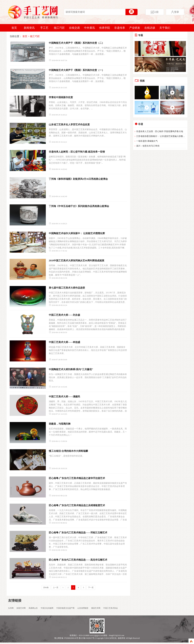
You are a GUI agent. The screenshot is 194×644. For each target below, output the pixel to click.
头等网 (11, 608)
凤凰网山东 (33, 608)
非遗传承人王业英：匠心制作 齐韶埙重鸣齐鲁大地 (160, 131)
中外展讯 (89, 28)
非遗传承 (120, 28)
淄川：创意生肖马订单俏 (148, 146)
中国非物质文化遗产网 (65, 608)
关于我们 (165, 28)
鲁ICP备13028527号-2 (87, 638)
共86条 (46, 587)
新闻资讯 (29, 28)
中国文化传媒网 (47, 608)
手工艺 (44, 28)
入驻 (155, 12)
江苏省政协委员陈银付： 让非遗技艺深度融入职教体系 (162, 136)
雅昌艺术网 (96, 608)
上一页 (56, 587)
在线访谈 (150, 28)
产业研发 (135, 28)
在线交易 (74, 28)
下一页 (91, 587)
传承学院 (105, 28)
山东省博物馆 (83, 608)
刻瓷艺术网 (21, 608)
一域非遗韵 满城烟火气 (147, 141)
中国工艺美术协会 (111, 608)
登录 (175, 12)
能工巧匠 (59, 28)
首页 (14, 28)
